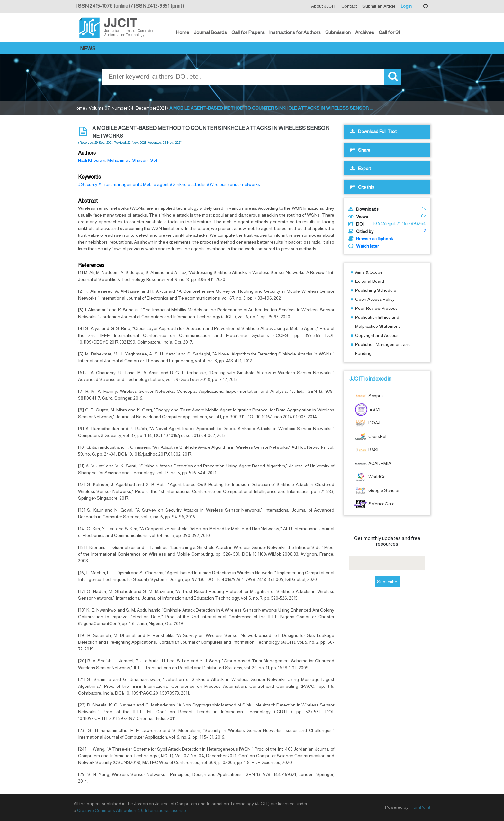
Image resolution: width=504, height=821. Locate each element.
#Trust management (119, 184)
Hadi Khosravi (92, 160)
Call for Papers (248, 32)
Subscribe (387, 582)
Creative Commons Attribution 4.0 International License (132, 810)
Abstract (88, 201)
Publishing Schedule (376, 290)
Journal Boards (210, 32)
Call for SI (389, 32)
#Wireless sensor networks (233, 184)
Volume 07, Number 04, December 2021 (127, 108)
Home (183, 32)
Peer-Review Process (376, 308)
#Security (88, 184)
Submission (338, 32)
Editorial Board (370, 281)
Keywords (90, 177)
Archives (365, 32)
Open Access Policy (375, 299)
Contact (349, 6)
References (91, 265)
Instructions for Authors (295, 32)
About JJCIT (324, 6)
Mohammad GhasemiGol (132, 160)
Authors (87, 153)
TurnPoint (420, 807)
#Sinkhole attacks (188, 184)
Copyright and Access (377, 335)
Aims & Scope (369, 272)
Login (406, 6)
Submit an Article (379, 6)
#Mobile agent (154, 184)
